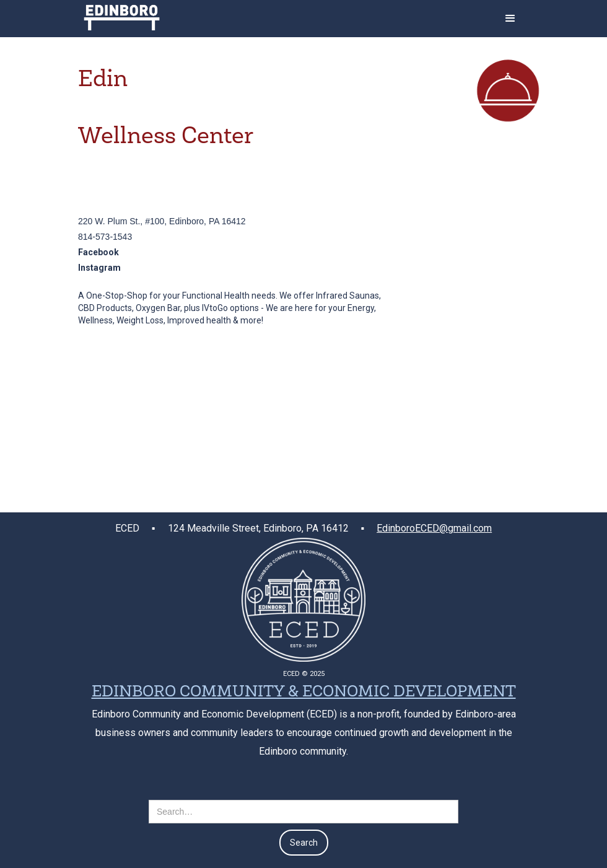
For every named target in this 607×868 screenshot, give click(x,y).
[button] (510, 19)
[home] (122, 15)
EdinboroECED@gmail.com (434, 528)
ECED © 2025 (304, 674)
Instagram (99, 268)
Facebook (98, 252)
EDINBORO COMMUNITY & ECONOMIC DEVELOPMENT (304, 693)
